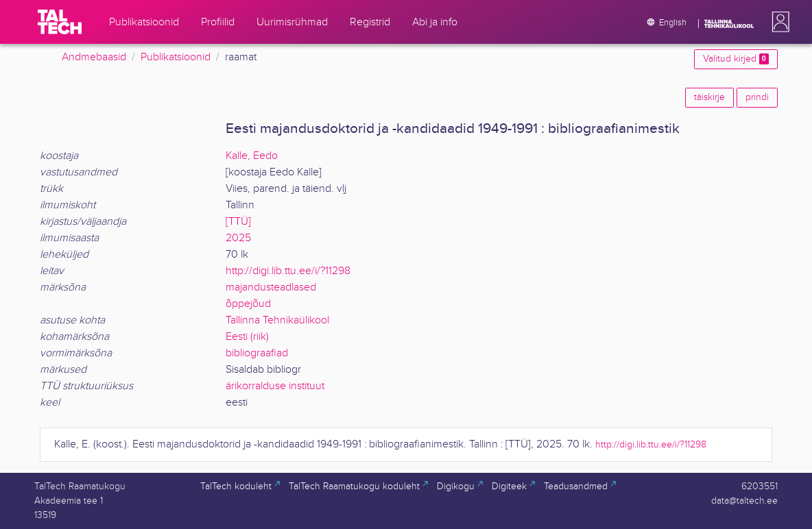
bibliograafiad (257, 353)
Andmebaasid (94, 57)
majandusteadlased (271, 287)
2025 (238, 238)
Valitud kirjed (736, 59)
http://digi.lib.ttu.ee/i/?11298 (288, 271)
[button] (778, 22)
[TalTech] (60, 22)
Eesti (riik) (247, 337)
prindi (757, 97)
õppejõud (248, 304)
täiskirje (709, 97)
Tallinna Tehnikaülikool (277, 320)
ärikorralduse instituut (275, 386)
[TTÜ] (238, 222)
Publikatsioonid (176, 57)
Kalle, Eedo (252, 156)
